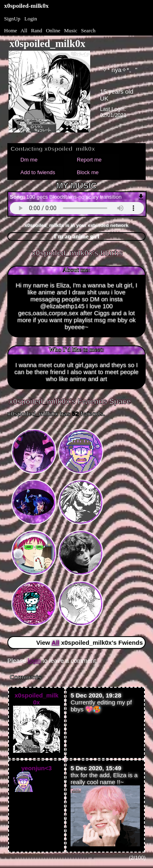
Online (53, 30)
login (34, 661)
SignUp (12, 19)
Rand (37, 30)
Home (11, 30)
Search (88, 30)
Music (71, 30)
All (24, 30)
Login (31, 19)
